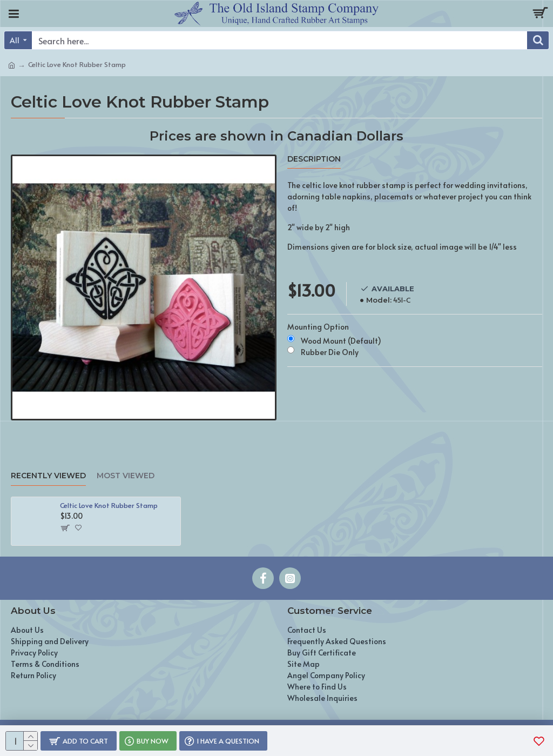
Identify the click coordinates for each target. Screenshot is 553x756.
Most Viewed (126, 476)
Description (314, 159)
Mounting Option (318, 327)
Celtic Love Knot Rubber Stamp (109, 506)
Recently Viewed (48, 476)
